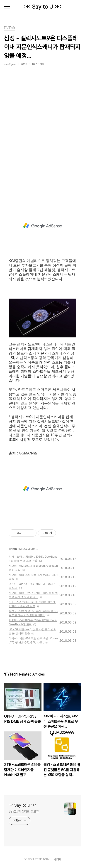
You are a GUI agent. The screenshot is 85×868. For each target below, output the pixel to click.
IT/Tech (13, 549)
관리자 (58, 859)
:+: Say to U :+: (42, 7)
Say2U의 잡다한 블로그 (24, 811)
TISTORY (44, 859)
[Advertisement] (42, 143)
